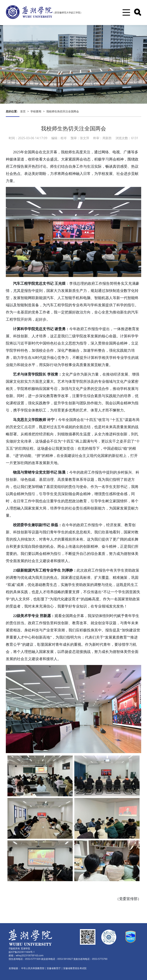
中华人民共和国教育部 (33, 968)
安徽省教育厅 (54, 968)
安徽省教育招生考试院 (75, 968)
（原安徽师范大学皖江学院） (67, 13)
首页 (23, 111)
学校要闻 (36, 111)
